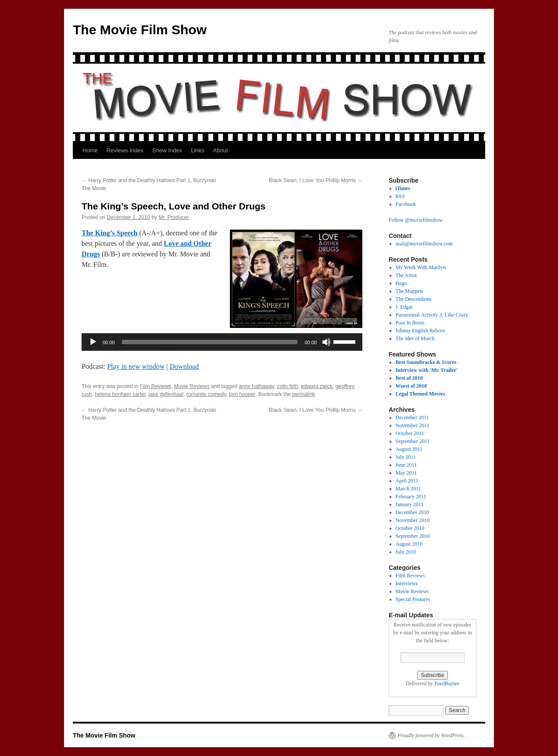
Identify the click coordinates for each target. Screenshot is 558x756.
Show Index (167, 150)
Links (197, 150)
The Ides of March (415, 338)
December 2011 (412, 418)
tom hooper (242, 394)
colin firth (287, 386)
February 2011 (411, 497)
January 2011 (410, 504)
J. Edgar (404, 307)
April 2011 (407, 481)
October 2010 (410, 528)
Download (184, 366)
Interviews (407, 583)
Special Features (413, 599)
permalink (304, 394)
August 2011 (409, 449)
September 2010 (413, 536)
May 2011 (406, 473)
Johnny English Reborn (420, 331)
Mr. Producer (174, 217)
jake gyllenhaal (166, 394)
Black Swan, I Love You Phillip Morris (316, 180)
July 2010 (406, 552)
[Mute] (326, 342)
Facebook (406, 204)
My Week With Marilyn (421, 267)
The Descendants (414, 299)
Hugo (402, 283)
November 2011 (413, 425)
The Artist (406, 275)
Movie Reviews (192, 386)
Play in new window (136, 366)
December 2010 (412, 512)
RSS (400, 196)
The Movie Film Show (140, 30)
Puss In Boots (410, 323)
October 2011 (410, 433)
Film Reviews (156, 386)
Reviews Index (125, 150)
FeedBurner (447, 684)
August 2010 (409, 544)
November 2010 (413, 520)
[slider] (210, 342)
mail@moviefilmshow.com (424, 244)
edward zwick (317, 386)
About (221, 150)
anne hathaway (256, 386)
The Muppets (410, 291)
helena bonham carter (120, 394)
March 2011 (408, 489)
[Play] (93, 342)
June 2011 (406, 465)
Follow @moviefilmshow (416, 220)
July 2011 (406, 457)
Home (90, 150)
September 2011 (413, 441)
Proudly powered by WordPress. (431, 735)
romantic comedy (206, 394)
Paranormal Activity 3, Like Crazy (432, 315)
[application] (222, 342)
